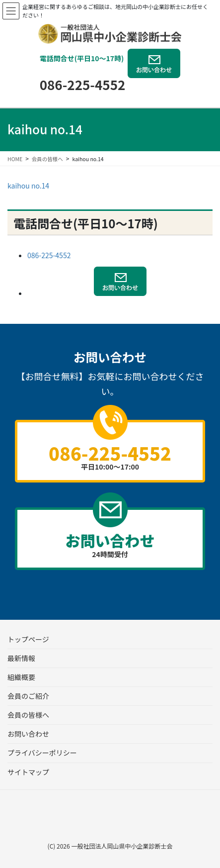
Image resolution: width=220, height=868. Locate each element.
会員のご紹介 (28, 696)
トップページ (28, 639)
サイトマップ (28, 772)
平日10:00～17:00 (110, 456)
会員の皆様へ (28, 715)
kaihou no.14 (28, 186)
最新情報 (21, 658)
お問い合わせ (28, 734)
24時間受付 (110, 544)
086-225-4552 (83, 84)
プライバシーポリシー (42, 753)
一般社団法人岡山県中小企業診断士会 (122, 846)
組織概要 (21, 677)
